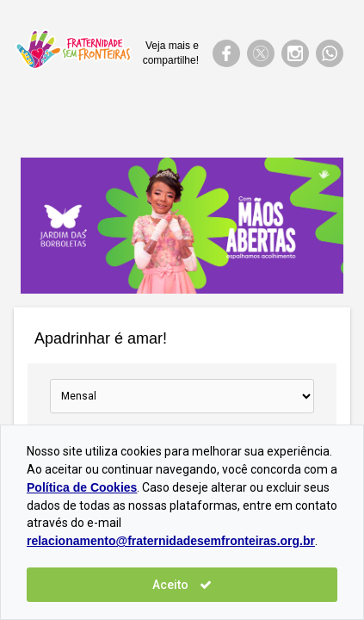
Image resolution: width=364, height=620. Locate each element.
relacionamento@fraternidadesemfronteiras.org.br (171, 541)
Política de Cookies (82, 487)
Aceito (182, 585)
